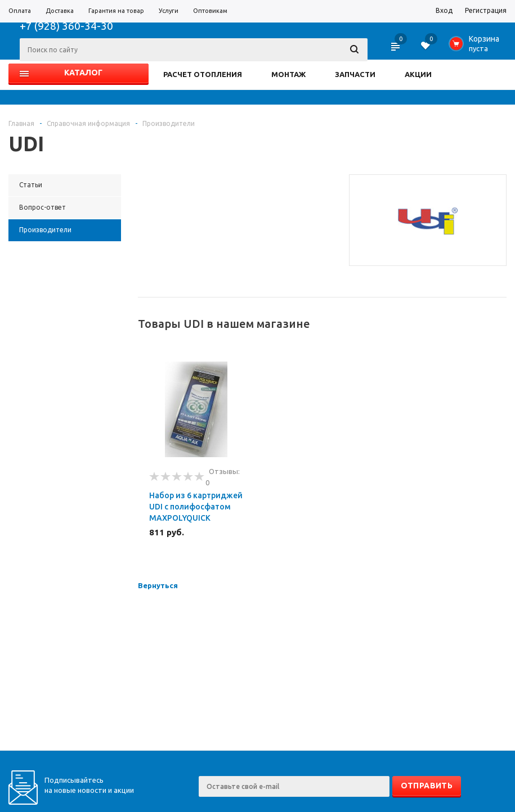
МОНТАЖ (288, 74)
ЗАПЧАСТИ (355, 74)
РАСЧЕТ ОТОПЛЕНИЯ (203, 74)
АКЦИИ (418, 74)
